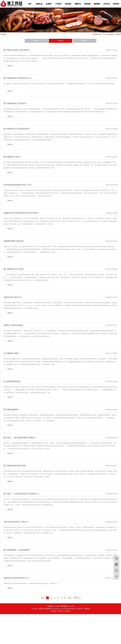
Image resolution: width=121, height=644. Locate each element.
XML (72, 606)
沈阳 (59, 611)
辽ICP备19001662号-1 (70, 609)
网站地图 (63, 606)
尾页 (70, 598)
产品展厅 (59, 4)
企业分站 (57, 606)
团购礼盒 (39, 4)
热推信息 (50, 606)
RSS (68, 606)
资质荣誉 (87, 4)
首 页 (105, 34)
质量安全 (78, 4)
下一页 (64, 598)
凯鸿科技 (87, 609)
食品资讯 (68, 4)
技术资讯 (85, 41)
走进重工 (49, 4)
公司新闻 (36, 41)
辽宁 (63, 611)
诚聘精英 (97, 4)
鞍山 (69, 611)
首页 (30, 4)
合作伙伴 (107, 4)
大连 (66, 611)
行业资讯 (118, 34)
